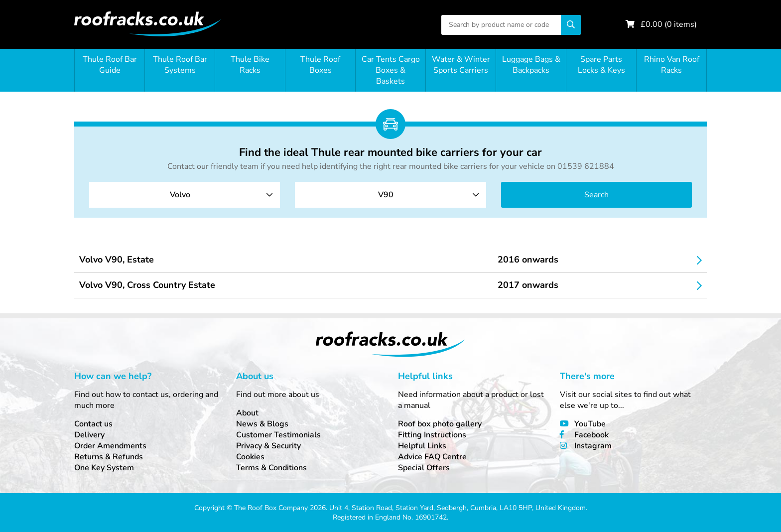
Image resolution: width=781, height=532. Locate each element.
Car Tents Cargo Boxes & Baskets (391, 70)
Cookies (250, 457)
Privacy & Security (268, 446)
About (247, 413)
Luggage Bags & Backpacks (531, 65)
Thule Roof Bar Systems (180, 65)
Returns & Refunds (109, 457)
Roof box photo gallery (440, 424)
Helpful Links (422, 446)
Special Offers (424, 468)
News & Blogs (262, 424)
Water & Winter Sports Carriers (461, 65)
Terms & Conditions (271, 468)
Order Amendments (110, 446)
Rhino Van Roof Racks (672, 65)
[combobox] (185, 195)
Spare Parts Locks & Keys (601, 65)
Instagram (593, 446)
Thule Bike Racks (250, 65)
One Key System (104, 468)
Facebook (591, 435)
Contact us (93, 424)
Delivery (89, 435)
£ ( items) (669, 24)
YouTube (590, 424)
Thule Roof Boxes (320, 65)
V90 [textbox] (386, 195)
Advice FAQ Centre (432, 457)
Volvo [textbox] (180, 195)
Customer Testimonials (278, 435)
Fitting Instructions (432, 435)
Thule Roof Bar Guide (110, 65)
